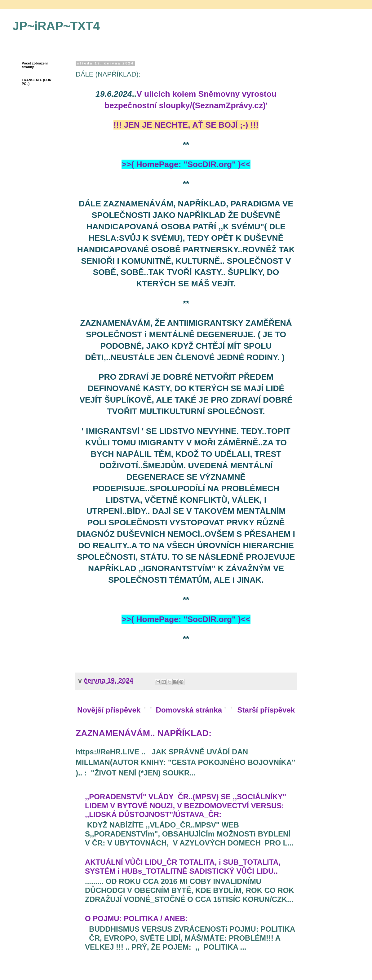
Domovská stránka (189, 710)
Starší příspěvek (266, 710)
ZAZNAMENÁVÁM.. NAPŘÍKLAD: (144, 733)
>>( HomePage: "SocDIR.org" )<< (186, 164)
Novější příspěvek (109, 710)
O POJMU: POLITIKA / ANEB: (136, 918)
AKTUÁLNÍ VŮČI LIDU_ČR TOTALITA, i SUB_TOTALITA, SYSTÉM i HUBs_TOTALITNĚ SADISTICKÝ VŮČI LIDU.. (183, 867)
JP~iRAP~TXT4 (56, 26)
